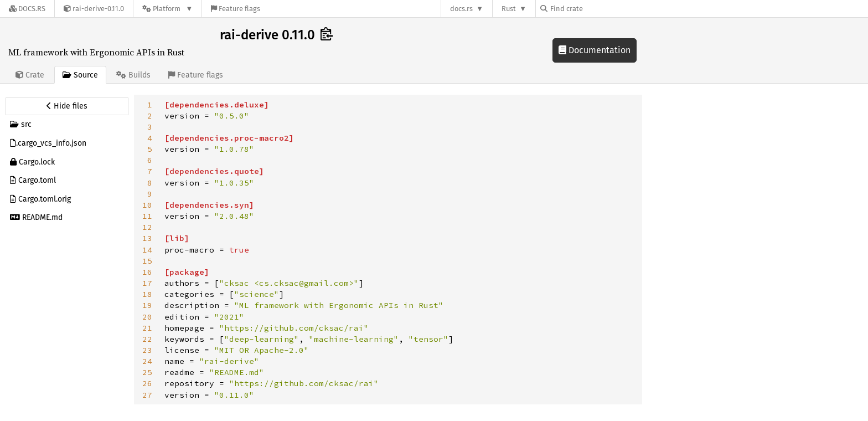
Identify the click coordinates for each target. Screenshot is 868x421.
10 (147, 205)
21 (147, 328)
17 (147, 283)
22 (147, 339)
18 (147, 294)
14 (147, 250)
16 (147, 272)
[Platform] (167, 9)
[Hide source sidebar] (67, 106)
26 (147, 383)
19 (147, 305)
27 (147, 395)
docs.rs (461, 9)
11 (147, 216)
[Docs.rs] (27, 9)
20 (147, 317)
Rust (509, 9)
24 (147, 361)
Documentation (595, 50)
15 (147, 261)
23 (147, 350)
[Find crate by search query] (596, 9)
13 (147, 238)
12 (147, 227)
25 (147, 372)
